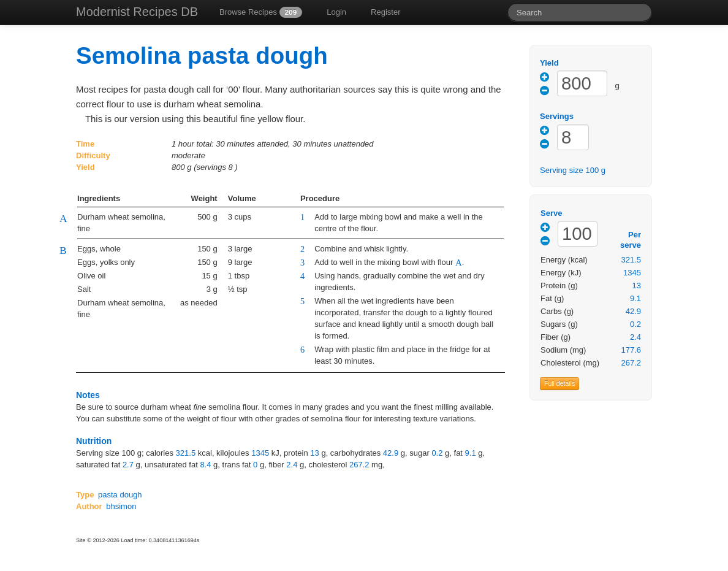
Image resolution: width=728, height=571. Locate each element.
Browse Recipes (261, 12)
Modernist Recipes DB (137, 12)
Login (336, 12)
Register (385, 12)
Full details (559, 383)
